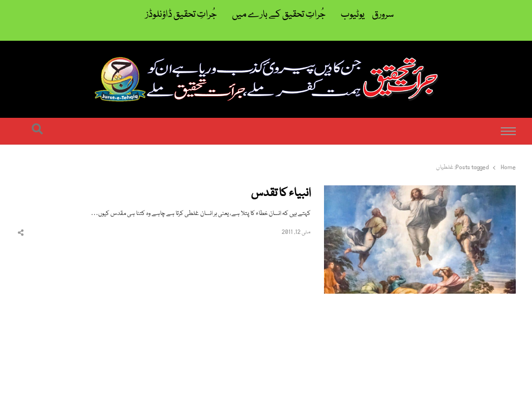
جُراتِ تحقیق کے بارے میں (279, 15)
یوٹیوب (353, 15)
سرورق (383, 15)
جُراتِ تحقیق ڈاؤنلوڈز (181, 15)
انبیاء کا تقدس (281, 194)
